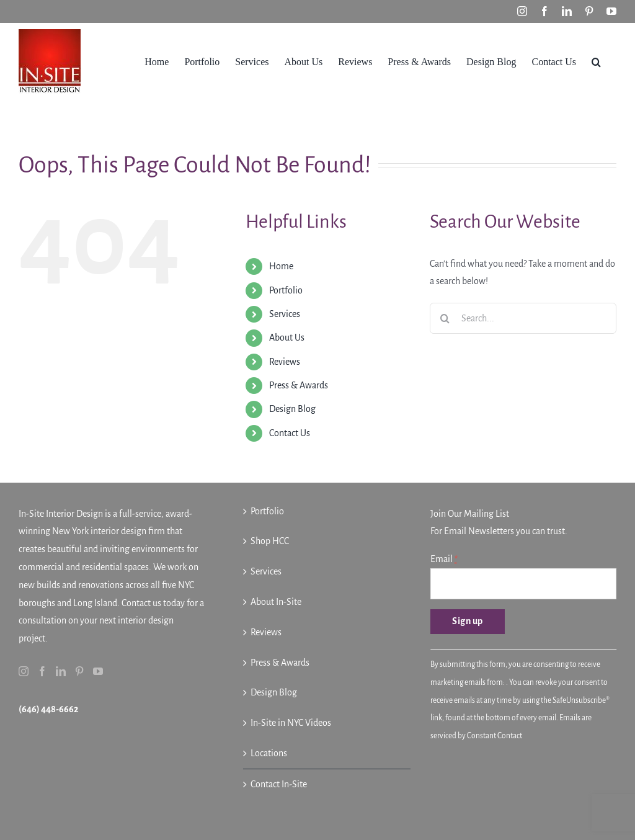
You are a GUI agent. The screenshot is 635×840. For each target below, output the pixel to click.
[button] (596, 61)
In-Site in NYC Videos (291, 723)
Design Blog (292, 409)
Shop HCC (270, 541)
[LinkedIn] (61, 671)
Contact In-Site (279, 784)
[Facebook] (42, 671)
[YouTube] (98, 671)
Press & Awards (299, 385)
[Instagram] (24, 671)
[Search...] (523, 318)
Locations (269, 753)
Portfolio (286, 290)
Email (444, 559)
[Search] (445, 318)
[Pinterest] (79, 671)
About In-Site (276, 602)
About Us (287, 337)
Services (285, 314)
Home (281, 266)
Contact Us (290, 433)
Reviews (285, 362)
